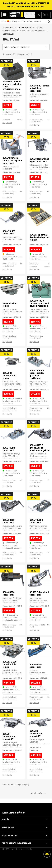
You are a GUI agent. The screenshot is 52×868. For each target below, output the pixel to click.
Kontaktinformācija (13, 813)
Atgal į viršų (38, 793)
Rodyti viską (7, 123)
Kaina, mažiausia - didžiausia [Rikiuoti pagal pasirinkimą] (26, 47)
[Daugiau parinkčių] (47, 854)
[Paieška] (30, 15)
